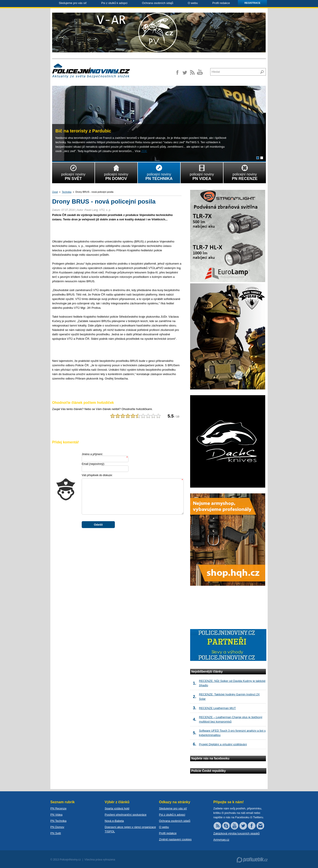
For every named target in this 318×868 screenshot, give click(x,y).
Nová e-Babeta (114, 821)
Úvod (55, 192)
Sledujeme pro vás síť (73, 3)
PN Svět (56, 833)
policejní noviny (73, 172)
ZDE (144, 151)
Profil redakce (221, 3)
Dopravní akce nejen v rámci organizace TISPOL (130, 829)
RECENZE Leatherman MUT (217, 708)
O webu (193, 3)
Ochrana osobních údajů (158, 3)
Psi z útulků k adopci (114, 3)
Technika (67, 192)
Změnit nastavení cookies (175, 839)
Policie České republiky (208, 771)
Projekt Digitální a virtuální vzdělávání (223, 744)
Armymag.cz (221, 840)
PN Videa (56, 815)
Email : (93, 464)
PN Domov (57, 827)
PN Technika (58, 821)
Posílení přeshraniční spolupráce (126, 815)
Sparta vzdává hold (117, 808)
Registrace (252, 3)
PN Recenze (58, 808)
